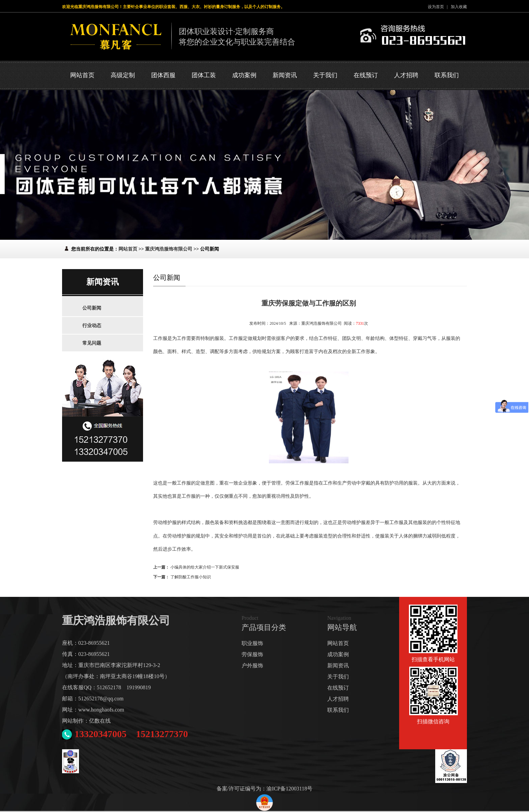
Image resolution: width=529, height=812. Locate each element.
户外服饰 (252, 665)
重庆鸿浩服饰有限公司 (169, 249)
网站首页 (82, 75)
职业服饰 (252, 643)
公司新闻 (92, 308)
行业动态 (92, 326)
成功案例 (244, 75)
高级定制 (123, 75)
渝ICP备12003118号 (289, 789)
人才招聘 (406, 75)
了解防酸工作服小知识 (191, 577)
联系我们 (447, 75)
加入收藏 (459, 7)
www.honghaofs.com (101, 710)
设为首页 (436, 7)
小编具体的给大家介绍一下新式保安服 (205, 567)
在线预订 (366, 75)
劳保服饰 (252, 654)
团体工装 (204, 75)
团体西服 (163, 75)
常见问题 (92, 343)
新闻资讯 (285, 75)
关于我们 (325, 75)
